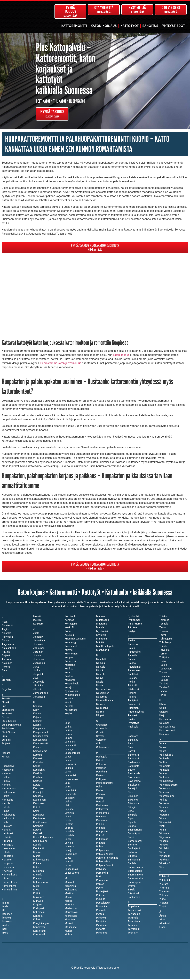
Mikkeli (69, 924)
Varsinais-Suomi (169, 786)
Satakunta (134, 767)
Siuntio (132, 827)
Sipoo (131, 819)
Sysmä (132, 887)
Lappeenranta (72, 754)
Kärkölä (69, 707)
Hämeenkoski (10, 883)
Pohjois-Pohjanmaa (107, 859)
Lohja (68, 821)
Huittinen (7, 861)
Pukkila (100, 896)
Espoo (5, 718)
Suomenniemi (136, 876)
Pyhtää (100, 915)
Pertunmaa (102, 806)
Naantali (101, 660)
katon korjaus (121, 356)
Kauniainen (39, 801)
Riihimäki (133, 686)
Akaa (5, 623)
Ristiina (132, 698)
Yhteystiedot (173, 26)
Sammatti (133, 760)
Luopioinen (71, 855)
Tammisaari (135, 922)
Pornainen (102, 881)
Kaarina (37, 707)
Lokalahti (70, 836)
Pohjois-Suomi (105, 866)
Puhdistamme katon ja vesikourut (61, 364)
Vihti (162, 827)
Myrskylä (101, 636)
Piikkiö (100, 836)
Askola (6, 668)
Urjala (163, 709)
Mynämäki (102, 632)
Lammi (69, 739)
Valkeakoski (166, 756)
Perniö (100, 799)
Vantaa (163, 774)
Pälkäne (132, 628)
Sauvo (131, 771)
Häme (5, 879)
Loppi (68, 840)
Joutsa (37, 657)
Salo (130, 748)
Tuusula (164, 681)
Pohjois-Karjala (105, 855)
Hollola (6, 853)
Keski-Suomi (40, 842)
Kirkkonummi (41, 883)
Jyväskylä (39, 683)
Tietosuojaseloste (108, 969)
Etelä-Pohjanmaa (11, 726)
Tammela (133, 919)
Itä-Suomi (39, 625)
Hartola (6, 804)
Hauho (5, 823)
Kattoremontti (74, 26)
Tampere (133, 926)
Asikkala (7, 660)
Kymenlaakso (72, 696)
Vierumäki (165, 823)
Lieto (68, 806)
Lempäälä (70, 791)
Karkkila (38, 774)
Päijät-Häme (135, 625)
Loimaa (69, 829)
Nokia (100, 686)
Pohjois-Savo (104, 863)
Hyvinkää (7, 872)
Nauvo (100, 679)
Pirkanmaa (102, 840)
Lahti (68, 724)
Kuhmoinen (71, 655)
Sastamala (134, 763)
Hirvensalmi (9, 849)
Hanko (5, 797)
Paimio (100, 761)
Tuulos (163, 673)
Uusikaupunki (167, 731)
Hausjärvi (7, 827)
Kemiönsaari (40, 823)
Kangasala (39, 730)
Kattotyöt (130, 26)
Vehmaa (164, 793)
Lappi (68, 758)
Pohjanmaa (103, 851)
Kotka (68, 632)
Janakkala (39, 642)
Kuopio (69, 658)
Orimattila (102, 730)
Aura (4, 671)
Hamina (6, 786)
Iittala (5, 907)
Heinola (6, 831)
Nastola (101, 675)
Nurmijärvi (102, 709)
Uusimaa (164, 735)
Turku (163, 662)
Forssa (6, 758)
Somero (132, 846)
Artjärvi (6, 657)
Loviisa (69, 844)
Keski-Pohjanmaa (43, 838)
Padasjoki (102, 758)
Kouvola (69, 636)
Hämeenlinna (9, 891)
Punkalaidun (103, 904)
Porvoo (100, 885)
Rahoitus (150, 26)
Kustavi (69, 677)
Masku (69, 898)
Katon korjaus (104, 26)
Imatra (5, 926)
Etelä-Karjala (9, 722)
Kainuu (37, 715)
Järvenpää (39, 698)
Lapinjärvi (70, 743)
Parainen (101, 769)
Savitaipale (134, 774)
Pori (98, 878)
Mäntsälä (101, 640)
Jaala (36, 634)
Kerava (37, 831)
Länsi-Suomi (72, 874)
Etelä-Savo (8, 730)
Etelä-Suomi (9, 733)
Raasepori (134, 645)
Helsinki (6, 838)
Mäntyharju (102, 651)
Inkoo (5, 934)
